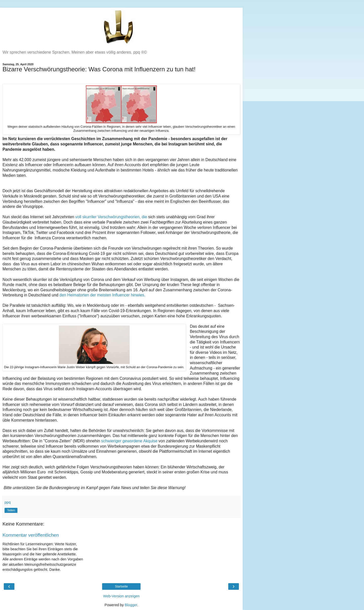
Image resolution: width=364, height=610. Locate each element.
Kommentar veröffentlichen (31, 535)
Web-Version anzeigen (121, 596)
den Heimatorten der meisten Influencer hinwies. (102, 295)
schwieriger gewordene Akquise (130, 441)
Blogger (131, 605)
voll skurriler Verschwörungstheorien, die (111, 217)
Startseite (121, 586)
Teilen (11, 510)
